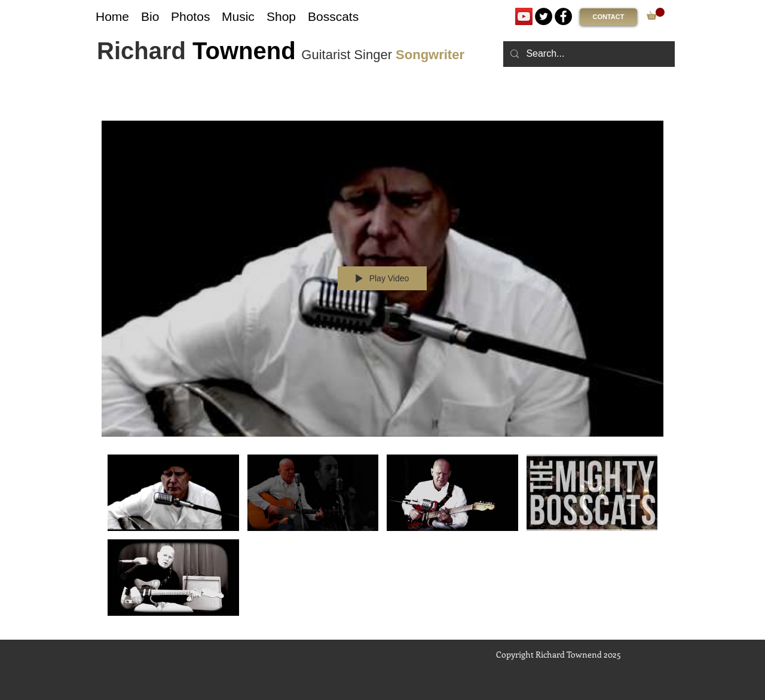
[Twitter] (544, 16)
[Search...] (588, 54)
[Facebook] (563, 16)
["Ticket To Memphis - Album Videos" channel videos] (382, 538)
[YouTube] (524, 16)
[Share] (624, 105)
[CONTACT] (608, 17)
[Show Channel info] (652, 105)
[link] (656, 14)
